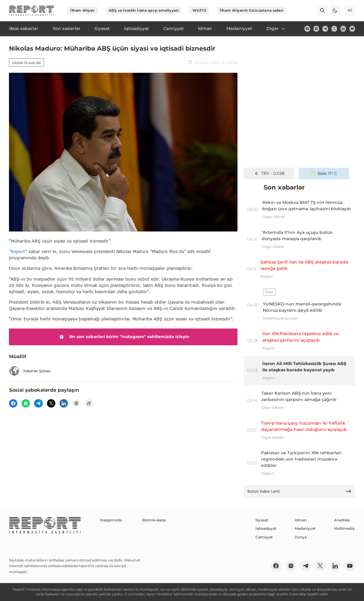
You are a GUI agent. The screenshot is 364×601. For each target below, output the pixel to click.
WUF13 (199, 10)
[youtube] (352, 29)
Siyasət (262, 520)
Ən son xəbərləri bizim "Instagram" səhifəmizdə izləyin (123, 337)
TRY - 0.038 (269, 173)
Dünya (301, 537)
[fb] (307, 29)
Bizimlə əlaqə (154, 520)
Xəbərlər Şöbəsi (30, 371)
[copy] (89, 403)
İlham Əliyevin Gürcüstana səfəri (252, 10)
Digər (276, 28)
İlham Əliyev (83, 10)
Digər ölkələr (26, 63)
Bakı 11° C (324, 173)
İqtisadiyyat (266, 528)
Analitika (342, 520)
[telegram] (325, 29)
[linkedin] (343, 29)
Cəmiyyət (264, 537)
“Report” (18, 251)
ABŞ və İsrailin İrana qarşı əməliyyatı (144, 10)
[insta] (316, 29)
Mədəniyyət (305, 528)
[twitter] (334, 29)
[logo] (32, 11)
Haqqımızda (111, 520)
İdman (301, 520)
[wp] (26, 403)
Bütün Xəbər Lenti (300, 491)
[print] (76, 403)
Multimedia (344, 528)
